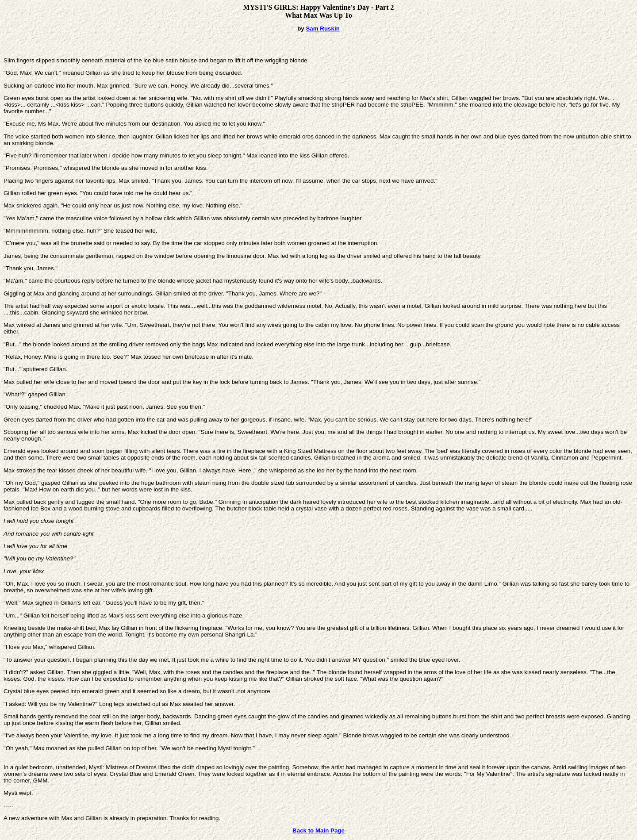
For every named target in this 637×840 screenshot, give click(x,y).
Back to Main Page (318, 830)
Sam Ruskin (322, 29)
